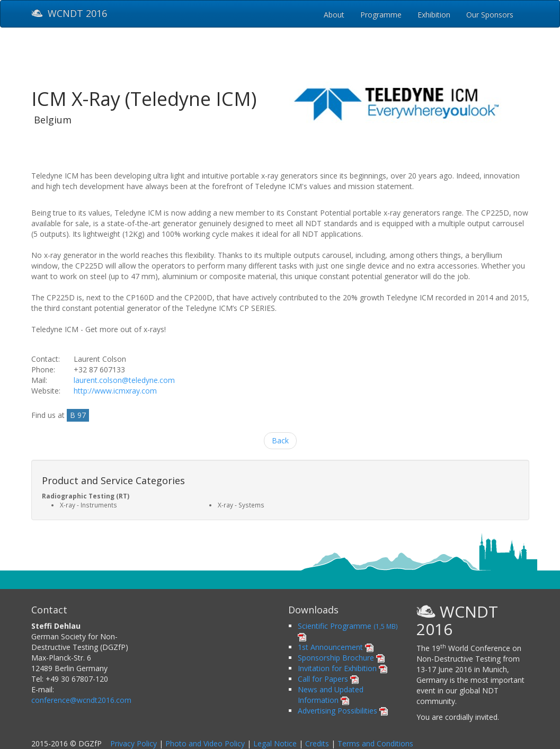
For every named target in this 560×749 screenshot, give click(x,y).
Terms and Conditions (375, 743)
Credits (317, 743)
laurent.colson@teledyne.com (124, 380)
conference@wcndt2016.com (81, 700)
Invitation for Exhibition (343, 668)
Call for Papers (328, 679)
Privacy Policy (134, 743)
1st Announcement (336, 647)
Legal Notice (275, 743)
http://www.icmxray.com (115, 391)
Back (280, 440)
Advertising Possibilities (343, 711)
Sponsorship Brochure (341, 658)
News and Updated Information (331, 695)
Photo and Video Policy (205, 743)
